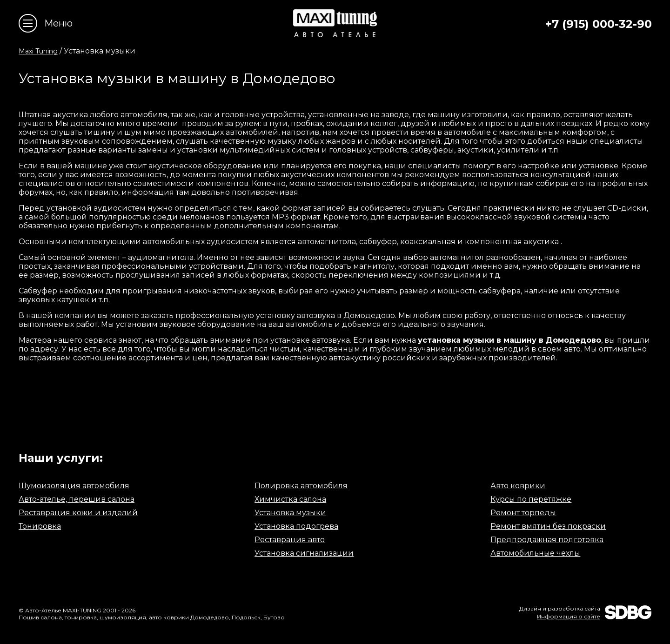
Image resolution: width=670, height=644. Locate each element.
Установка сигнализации (304, 553)
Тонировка (40, 526)
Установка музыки (290, 513)
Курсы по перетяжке (531, 499)
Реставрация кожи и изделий (78, 513)
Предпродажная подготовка (547, 540)
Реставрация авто (290, 540)
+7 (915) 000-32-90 (599, 24)
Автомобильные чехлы (535, 553)
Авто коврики (518, 486)
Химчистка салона (290, 499)
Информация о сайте (569, 616)
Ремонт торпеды (523, 513)
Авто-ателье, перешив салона (77, 499)
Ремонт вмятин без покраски (548, 526)
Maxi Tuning (38, 51)
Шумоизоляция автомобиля (74, 486)
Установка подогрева (296, 526)
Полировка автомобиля (301, 486)
